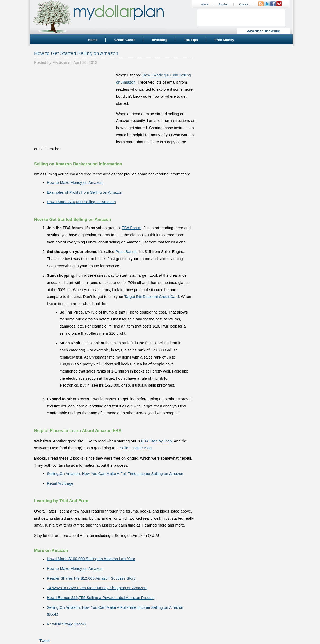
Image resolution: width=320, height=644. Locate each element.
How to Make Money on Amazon (75, 183)
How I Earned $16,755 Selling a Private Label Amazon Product (101, 598)
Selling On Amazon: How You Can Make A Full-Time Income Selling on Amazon (115, 474)
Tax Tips (191, 40)
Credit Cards (125, 40)
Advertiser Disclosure (264, 31)
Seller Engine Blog (136, 448)
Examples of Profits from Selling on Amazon (84, 192)
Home (93, 40)
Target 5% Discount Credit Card (152, 297)
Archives (223, 4)
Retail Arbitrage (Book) (66, 624)
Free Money (224, 40)
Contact (243, 4)
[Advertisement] (74, 105)
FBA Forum (131, 228)
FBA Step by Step (157, 441)
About (205, 4)
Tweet (45, 641)
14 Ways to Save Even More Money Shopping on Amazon (97, 588)
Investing (160, 40)
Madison (60, 62)
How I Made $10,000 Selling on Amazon (81, 202)
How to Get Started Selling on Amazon (76, 53)
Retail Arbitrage (60, 483)
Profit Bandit (126, 252)
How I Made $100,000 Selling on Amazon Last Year (91, 559)
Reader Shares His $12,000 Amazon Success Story (91, 578)
